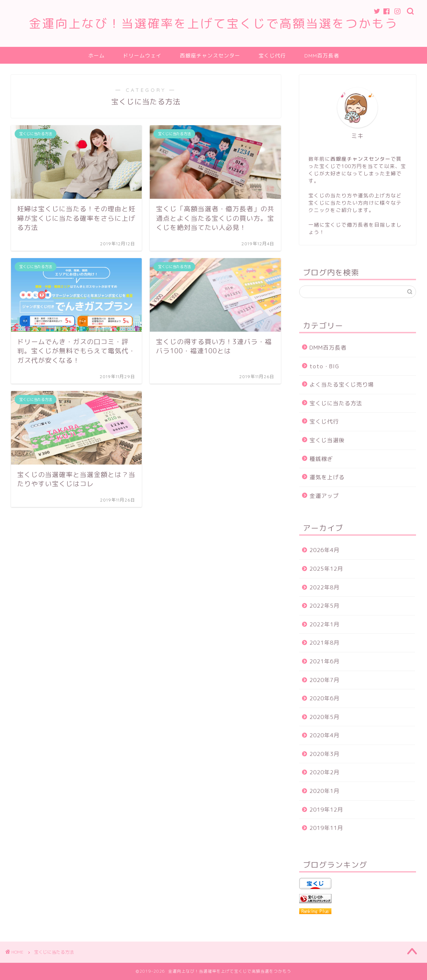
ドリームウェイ (142, 56)
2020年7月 (324, 680)
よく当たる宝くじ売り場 (342, 385)
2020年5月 (324, 717)
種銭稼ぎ (321, 459)
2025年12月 (326, 569)
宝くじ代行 (272, 56)
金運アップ (324, 496)
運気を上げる (327, 477)
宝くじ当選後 (327, 440)
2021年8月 (324, 643)
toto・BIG (324, 366)
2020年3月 (324, 754)
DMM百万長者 (322, 56)
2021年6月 (324, 661)
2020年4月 (324, 735)
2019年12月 (326, 810)
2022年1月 (324, 624)
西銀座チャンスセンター (210, 56)
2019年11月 (326, 828)
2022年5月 (324, 606)
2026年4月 (324, 550)
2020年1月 (324, 791)
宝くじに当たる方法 (336, 403)
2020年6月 (324, 698)
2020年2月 (324, 772)
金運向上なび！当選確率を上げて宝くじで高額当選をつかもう (213, 23)
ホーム (96, 56)
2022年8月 (324, 587)
